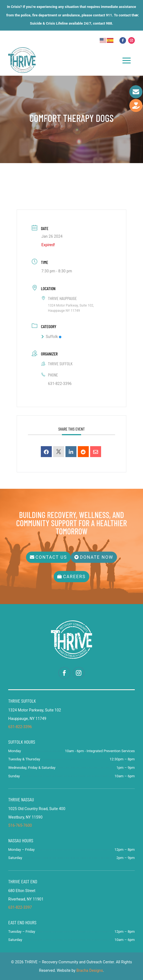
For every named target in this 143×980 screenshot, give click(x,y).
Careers (74, 577)
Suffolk (51, 337)
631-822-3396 (60, 384)
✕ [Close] (137, 15)
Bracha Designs (90, 970)
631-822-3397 (20, 907)
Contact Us (51, 557)
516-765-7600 (20, 825)
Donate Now (97, 557)
